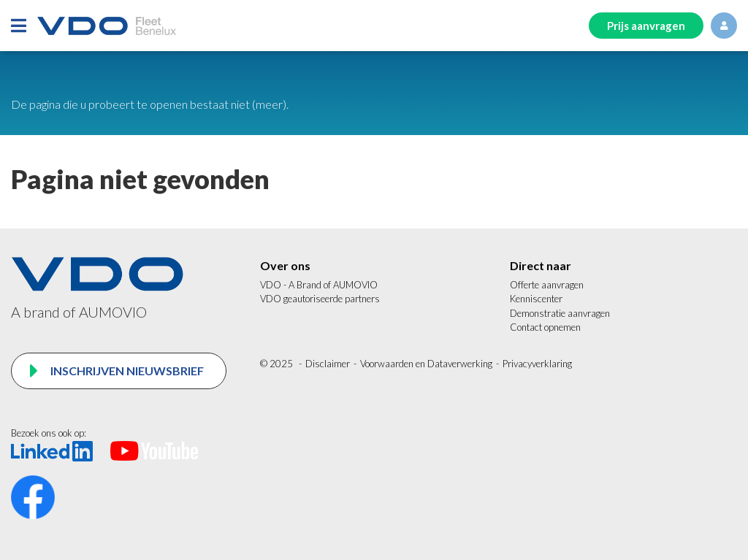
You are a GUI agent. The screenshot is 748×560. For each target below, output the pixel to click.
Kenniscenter (536, 299)
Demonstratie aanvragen (560, 313)
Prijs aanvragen (646, 26)
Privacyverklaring (537, 364)
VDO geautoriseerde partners (320, 299)
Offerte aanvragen (547, 285)
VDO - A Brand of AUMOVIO (319, 285)
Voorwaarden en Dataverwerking (426, 364)
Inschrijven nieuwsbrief (126, 371)
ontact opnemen (549, 327)
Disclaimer (328, 364)
